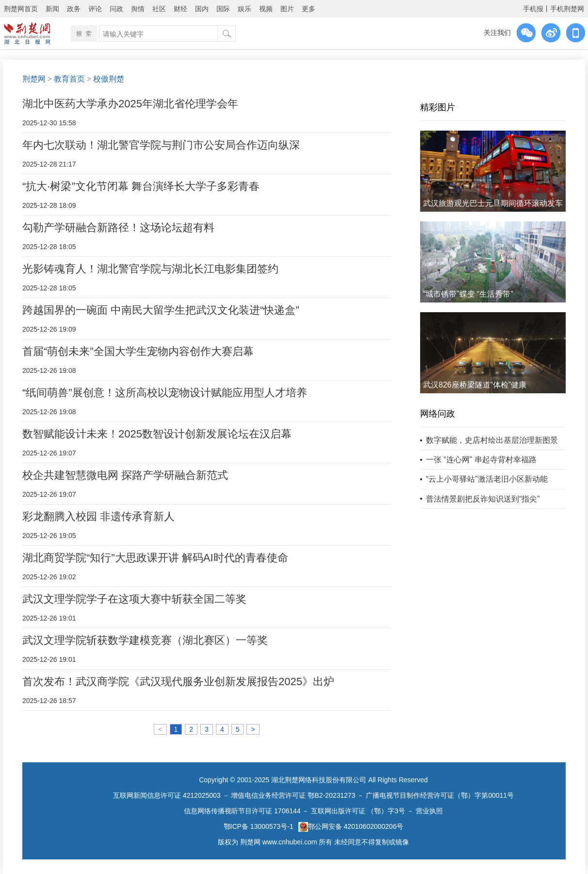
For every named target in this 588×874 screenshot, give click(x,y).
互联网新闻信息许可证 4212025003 (167, 795)
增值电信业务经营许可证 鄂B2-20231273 (293, 795)
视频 (266, 9)
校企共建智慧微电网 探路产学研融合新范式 (125, 475)
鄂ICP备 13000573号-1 (259, 826)
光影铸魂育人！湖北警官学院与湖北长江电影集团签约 (150, 269)
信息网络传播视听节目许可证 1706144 (242, 811)
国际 (223, 9)
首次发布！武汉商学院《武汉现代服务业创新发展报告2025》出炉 (178, 681)
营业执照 (429, 811)
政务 (74, 9)
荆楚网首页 (21, 9)
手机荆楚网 (567, 9)
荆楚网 (34, 79)
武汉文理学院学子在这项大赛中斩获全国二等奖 (134, 599)
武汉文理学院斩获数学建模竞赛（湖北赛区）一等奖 (145, 640)
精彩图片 (438, 107)
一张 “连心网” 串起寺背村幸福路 (481, 460)
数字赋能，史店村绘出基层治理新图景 (492, 440)
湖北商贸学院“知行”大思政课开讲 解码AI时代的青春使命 (155, 558)
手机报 (533, 9)
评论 (95, 9)
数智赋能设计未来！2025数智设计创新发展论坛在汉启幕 (157, 434)
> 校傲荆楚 (106, 79)
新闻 (52, 9)
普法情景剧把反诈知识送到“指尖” (483, 499)
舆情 (138, 9)
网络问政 (438, 414)
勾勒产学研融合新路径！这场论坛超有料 (118, 227)
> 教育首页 (66, 79)
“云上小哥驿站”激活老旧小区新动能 (487, 479)
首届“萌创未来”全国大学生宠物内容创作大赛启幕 (138, 351)
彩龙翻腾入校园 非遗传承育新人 (98, 516)
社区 (159, 9)
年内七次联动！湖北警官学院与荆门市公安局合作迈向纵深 (161, 145)
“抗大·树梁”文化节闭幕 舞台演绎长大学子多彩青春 (141, 186)
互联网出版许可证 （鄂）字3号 (358, 811)
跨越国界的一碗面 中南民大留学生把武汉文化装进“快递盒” (161, 310)
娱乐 (245, 9)
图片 (287, 9)
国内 (202, 9)
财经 (180, 9)
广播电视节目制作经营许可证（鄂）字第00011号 (440, 795)
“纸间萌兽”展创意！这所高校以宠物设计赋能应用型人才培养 (165, 393)
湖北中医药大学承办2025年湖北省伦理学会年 (130, 104)
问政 (116, 9)
